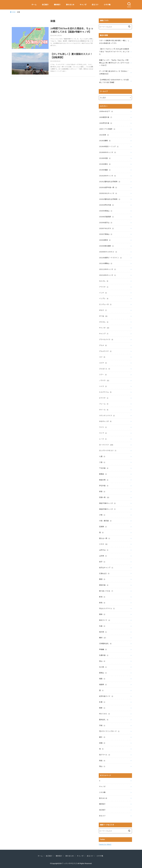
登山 (102, 661)
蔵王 (102, 737)
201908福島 (105, 170)
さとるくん (105, 369)
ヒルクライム (106, 392)
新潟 (102, 597)
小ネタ (104, 544)
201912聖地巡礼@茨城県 (110, 182)
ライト (103, 427)
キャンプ (104, 334)
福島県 (103, 685)
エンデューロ (106, 304)
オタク (103, 310)
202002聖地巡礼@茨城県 (110, 199)
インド (103, 293)
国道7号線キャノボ (108, 503)
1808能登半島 (106, 117)
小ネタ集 (107, 5)
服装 (102, 614)
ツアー (103, 375)
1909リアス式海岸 (107, 129)
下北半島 (104, 468)
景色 (102, 603)
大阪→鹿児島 (106, 521)
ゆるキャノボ (106, 421)
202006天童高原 (107, 217)
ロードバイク (106, 445)
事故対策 (104, 480)
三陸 (102, 462)
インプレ (104, 299)
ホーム (34, 5)
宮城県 (103, 527)
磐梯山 (103, 673)
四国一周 (104, 497)
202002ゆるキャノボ (108, 193)
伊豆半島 (104, 486)
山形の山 (104, 550)
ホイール (104, 410)
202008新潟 (105, 240)
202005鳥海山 (106, 211)
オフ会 (104, 316)
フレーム (104, 404)
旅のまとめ (70, 5)
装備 (102, 743)
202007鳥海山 (106, 234)
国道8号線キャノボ (108, 509)
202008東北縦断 (107, 246)
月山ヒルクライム (107, 608)
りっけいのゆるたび (70, 863)
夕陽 (102, 515)
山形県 (103, 556)
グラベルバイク (106, 339)
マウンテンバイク (107, 416)
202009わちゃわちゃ (108, 252)
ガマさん (104, 322)
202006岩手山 (106, 223)
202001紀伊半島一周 (108, 187)
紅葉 (102, 702)
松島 (102, 626)
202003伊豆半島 (107, 205)
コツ (102, 357)
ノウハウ (104, 380)
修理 (102, 492)
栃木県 (103, 632)
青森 (102, 761)
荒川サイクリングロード (109, 731)
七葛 (102, 456)
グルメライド (106, 351)
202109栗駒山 (106, 263)
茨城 (102, 725)
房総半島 (104, 585)
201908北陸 (105, 158)
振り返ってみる (106, 591)
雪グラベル (105, 755)
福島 (102, 679)
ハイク (103, 386)
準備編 (103, 649)
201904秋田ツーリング (109, 146)
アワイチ (104, 287)
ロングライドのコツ (108, 451)
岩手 (102, 562)
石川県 (103, 667)
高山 (102, 766)
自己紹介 (45, 5)
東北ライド (105, 620)
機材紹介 (57, 5)
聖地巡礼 (104, 720)
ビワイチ (104, 398)
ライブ (103, 433)
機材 (103, 638)
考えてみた (105, 714)
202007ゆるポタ (107, 228)
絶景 (102, 708)
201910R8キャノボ (108, 176)
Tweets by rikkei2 (105, 844)
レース (103, 439)
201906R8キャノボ (108, 152)
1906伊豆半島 (106, 123)
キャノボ (83, 5)
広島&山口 (104, 573)
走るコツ (95, 5)
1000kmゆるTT (106, 111)
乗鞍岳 (103, 474)
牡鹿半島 (104, 655)
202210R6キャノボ (108, 275)
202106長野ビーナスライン (111, 258)
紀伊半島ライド (106, 696)
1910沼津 (104, 135)
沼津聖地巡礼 (106, 644)
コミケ (103, 363)
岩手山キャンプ (106, 568)
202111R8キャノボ (108, 269)
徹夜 (102, 579)
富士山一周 (105, 538)
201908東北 (105, 164)
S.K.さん (104, 281)
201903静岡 (105, 141)
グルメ (103, 345)
